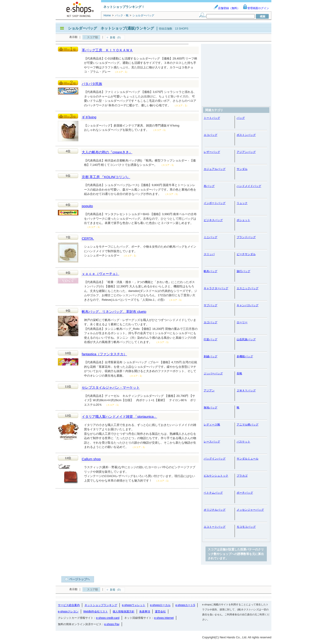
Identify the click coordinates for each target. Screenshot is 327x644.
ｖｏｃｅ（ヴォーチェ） (100, 274)
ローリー (242, 322)
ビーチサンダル (246, 254)
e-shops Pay (112, 624)
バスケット (243, 442)
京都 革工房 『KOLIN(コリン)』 (106, 177)
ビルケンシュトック (216, 476)
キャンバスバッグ (248, 305)
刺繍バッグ (211, 356)
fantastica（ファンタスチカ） (104, 354)
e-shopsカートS (185, 605)
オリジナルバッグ (215, 510)
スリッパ (209, 254)
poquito (87, 206)
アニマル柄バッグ (248, 425)
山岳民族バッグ (246, 339)
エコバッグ (211, 135)
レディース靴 (212, 425)
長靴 (239, 373)
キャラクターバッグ (216, 288)
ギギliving (89, 117)
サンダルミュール (248, 459)
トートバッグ (212, 118)
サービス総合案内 (69, 605)
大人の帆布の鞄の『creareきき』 (107, 152)
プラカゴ (242, 476)
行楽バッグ (211, 339)
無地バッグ (211, 408)
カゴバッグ (211, 322)
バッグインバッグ (215, 459)
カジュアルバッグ (215, 169)
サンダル (242, 169)
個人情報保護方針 (124, 612)
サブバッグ (211, 305)
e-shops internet (164, 618)
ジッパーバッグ (213, 373)
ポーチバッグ (245, 493)
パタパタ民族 (92, 84)
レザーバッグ (212, 152)
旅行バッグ (243, 271)
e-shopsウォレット (134, 605)
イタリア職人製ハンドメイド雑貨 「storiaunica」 (119, 416)
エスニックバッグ (248, 288)
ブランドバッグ (246, 237)
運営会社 (160, 612)
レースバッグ (212, 442)
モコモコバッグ (246, 527)
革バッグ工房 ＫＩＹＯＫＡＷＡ (107, 50)
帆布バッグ (211, 271)
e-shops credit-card (108, 618)
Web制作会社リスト (96, 612)
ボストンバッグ (246, 135)
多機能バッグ (245, 356)
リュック (242, 203)
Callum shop (91, 459)
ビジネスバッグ (213, 220)
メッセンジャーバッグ (250, 510)
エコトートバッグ (215, 527)
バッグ (241, 118)
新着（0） (116, 37)
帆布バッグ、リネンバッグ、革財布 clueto (114, 312)
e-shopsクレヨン (68, 612)
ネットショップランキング (101, 605)
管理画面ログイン (256, 8)
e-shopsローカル (160, 605)
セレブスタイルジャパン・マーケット (111, 387)
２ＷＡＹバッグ (246, 390)
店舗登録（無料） (227, 8)
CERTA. (88, 238)
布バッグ (209, 186)
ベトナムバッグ (213, 493)
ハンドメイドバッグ (249, 186)
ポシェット (243, 220)
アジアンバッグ (246, 152)
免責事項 (145, 612)
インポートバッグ (215, 203)
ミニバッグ (211, 237)
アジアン (209, 390)
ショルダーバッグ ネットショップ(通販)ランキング (111, 28)
